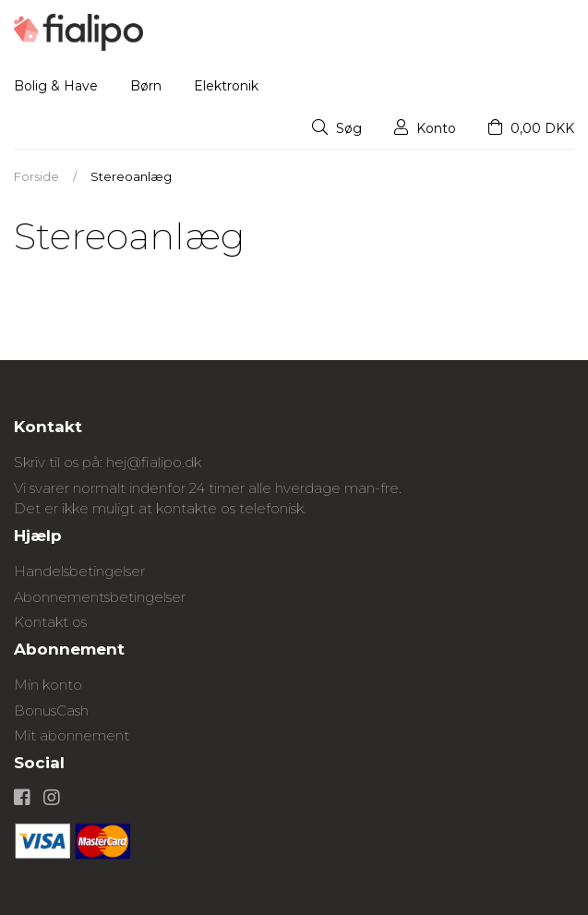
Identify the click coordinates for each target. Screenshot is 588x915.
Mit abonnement (72, 735)
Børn (146, 86)
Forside (36, 176)
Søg (337, 128)
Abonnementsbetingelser (100, 597)
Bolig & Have (56, 86)
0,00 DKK (531, 128)
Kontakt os (50, 622)
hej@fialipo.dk (154, 462)
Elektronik (226, 86)
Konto (425, 128)
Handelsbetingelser (79, 571)
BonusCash (51, 710)
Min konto (48, 685)
